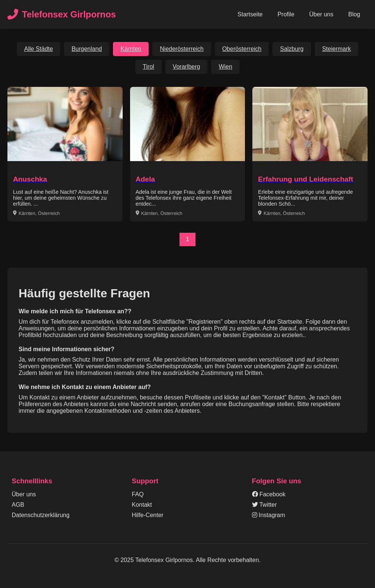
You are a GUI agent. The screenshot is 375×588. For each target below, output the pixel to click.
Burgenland (87, 49)
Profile (286, 14)
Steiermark (337, 49)
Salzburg (292, 49)
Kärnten (131, 49)
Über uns (321, 14)
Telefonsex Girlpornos (62, 15)
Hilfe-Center (148, 515)
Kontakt (142, 505)
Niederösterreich (182, 49)
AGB (18, 505)
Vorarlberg (187, 67)
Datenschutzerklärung (41, 515)
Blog (354, 14)
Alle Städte (38, 49)
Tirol (148, 67)
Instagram (269, 515)
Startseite (250, 14)
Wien (225, 67)
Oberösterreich (242, 49)
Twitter (264, 505)
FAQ (138, 494)
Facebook (269, 494)
